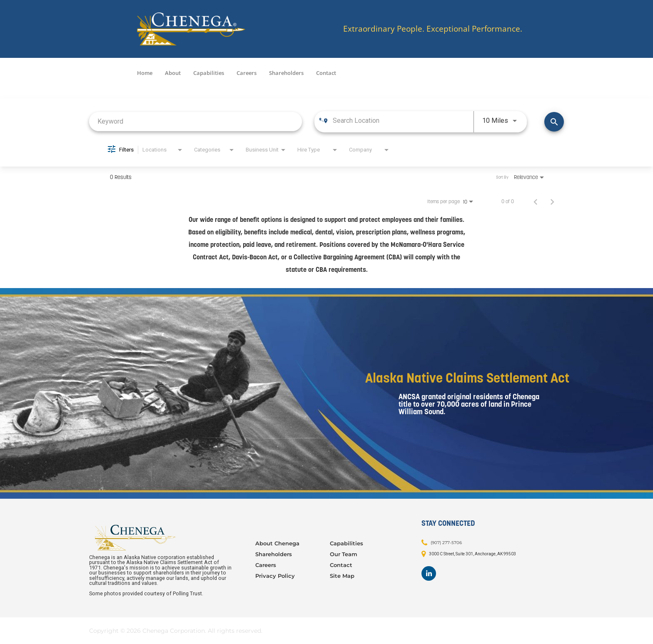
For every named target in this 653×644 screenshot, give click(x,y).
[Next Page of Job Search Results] (552, 201)
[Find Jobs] (554, 122)
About (173, 73)
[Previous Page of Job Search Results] (536, 201)
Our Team (344, 554)
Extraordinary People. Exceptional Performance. (433, 29)
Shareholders (286, 73)
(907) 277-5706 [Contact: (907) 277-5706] (446, 542)
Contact (326, 73)
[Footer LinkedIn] (429, 573)
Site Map (342, 576)
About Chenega (277, 543)
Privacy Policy (275, 576)
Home (145, 73)
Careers (247, 73)
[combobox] (196, 121)
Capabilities (209, 73)
